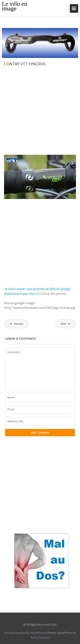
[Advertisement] (40, 112)
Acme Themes (40, 637)
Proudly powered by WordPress (25, 633)
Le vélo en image (15, 6)
